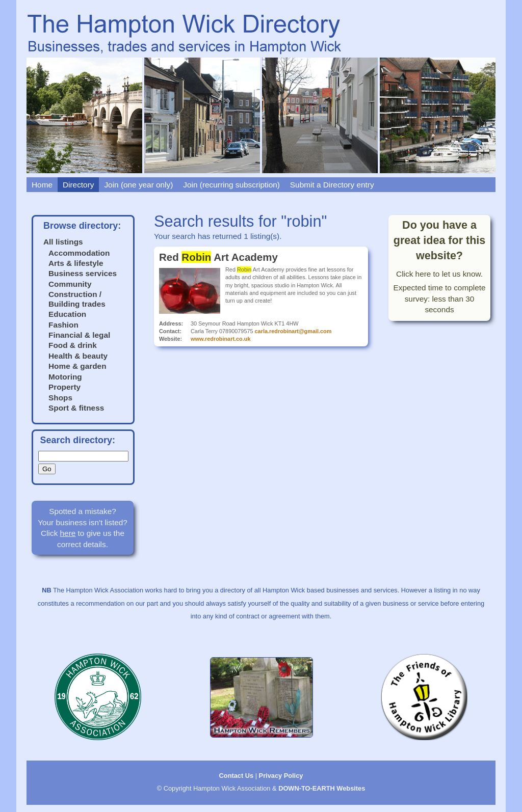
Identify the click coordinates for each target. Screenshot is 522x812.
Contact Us (237, 776)
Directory (78, 185)
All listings (63, 242)
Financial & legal (79, 335)
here (68, 533)
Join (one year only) (138, 185)
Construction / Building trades (77, 299)
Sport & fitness (76, 408)
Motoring (65, 377)
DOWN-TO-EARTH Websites (322, 788)
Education (67, 314)
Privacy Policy (281, 776)
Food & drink (73, 345)
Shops (60, 398)
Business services (83, 273)
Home (42, 185)
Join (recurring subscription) (231, 185)
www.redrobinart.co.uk (220, 339)
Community (70, 284)
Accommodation (79, 253)
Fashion (63, 325)
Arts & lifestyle (76, 263)
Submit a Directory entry (332, 185)
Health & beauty (78, 356)
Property (64, 387)
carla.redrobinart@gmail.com (293, 331)
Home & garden (77, 366)
